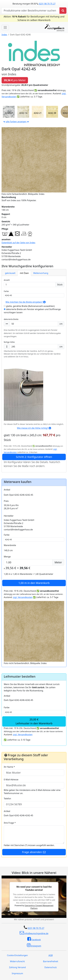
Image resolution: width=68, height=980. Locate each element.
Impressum (17, 973)
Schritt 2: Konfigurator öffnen (34, 457)
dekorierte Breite (11, 319)
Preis (6, 501)
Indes (4, 35)
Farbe (6, 291)
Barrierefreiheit (51, 961)
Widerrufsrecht (17, 961)
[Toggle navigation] (5, 27)
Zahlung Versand (17, 967)
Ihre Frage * (10, 823)
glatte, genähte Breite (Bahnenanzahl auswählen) (29, 306)
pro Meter (15, 80)
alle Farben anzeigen (16, 122)
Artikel (7, 490)
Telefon (7, 799)
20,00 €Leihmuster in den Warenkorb (34, 721)
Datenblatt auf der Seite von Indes (18, 243)
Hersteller (9, 516)
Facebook (34, 939)
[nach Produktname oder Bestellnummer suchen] (31, 11)
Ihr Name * (9, 767)
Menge (7, 557)
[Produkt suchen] (63, 11)
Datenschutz (51, 967)
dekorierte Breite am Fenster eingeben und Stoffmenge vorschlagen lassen (32, 311)
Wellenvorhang (41, 273)
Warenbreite (10, 545)
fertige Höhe (9, 342)
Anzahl (7, 280)
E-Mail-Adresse (11, 780)
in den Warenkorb (34, 583)
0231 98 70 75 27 (47, 4)
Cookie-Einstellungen (17, 955)
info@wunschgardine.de (34, 933)
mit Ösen (24, 273)
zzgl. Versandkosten (23, 597)
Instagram (34, 945)
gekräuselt (10, 273)
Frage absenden (34, 852)
